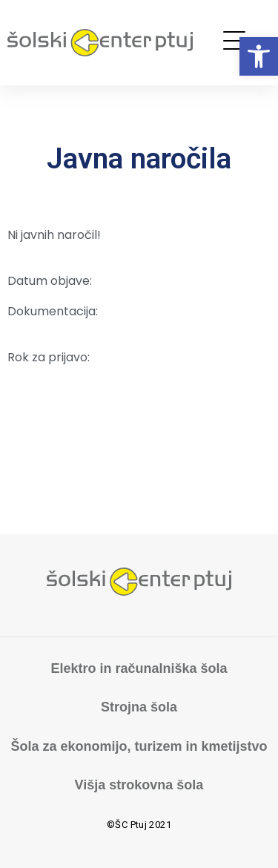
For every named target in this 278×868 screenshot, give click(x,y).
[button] (259, 56)
